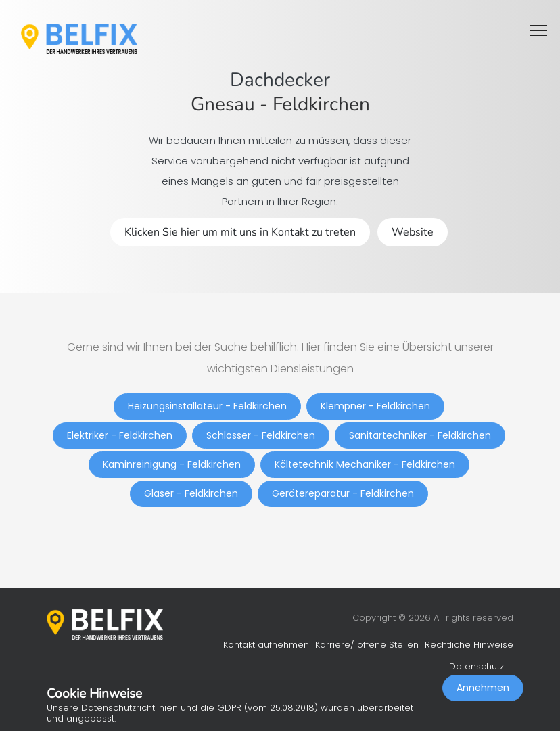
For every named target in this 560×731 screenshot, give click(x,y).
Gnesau (223, 104)
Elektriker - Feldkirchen (120, 435)
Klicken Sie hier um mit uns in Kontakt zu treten (240, 232)
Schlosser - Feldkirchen (261, 435)
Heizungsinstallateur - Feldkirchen (207, 406)
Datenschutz (476, 666)
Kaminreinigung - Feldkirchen (172, 464)
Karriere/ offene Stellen (367, 645)
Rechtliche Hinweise (469, 645)
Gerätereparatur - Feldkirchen (343, 493)
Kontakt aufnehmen (266, 645)
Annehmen (483, 688)
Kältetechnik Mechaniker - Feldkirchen (365, 464)
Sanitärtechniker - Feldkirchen (420, 435)
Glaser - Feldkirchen (191, 493)
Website (413, 232)
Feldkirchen (321, 104)
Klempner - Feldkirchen (375, 406)
